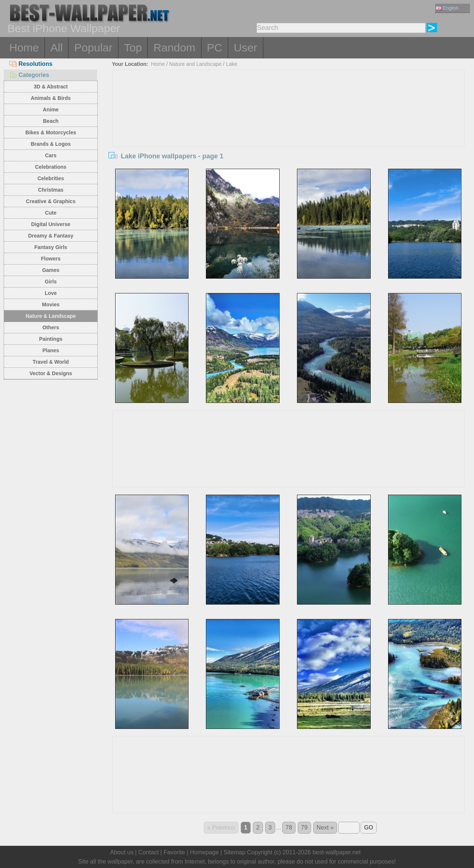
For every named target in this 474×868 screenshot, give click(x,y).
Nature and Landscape (196, 64)
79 (304, 827)
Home (24, 48)
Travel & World (51, 362)
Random (174, 48)
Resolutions (31, 64)
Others (51, 327)
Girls (51, 282)
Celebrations (51, 167)
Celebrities (51, 178)
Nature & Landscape (51, 316)
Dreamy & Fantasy (51, 236)
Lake (231, 64)
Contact (148, 852)
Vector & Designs (51, 373)
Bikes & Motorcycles (51, 132)
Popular (93, 48)
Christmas (51, 190)
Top (133, 48)
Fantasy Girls (51, 247)
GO (369, 827)
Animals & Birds (51, 98)
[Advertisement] (288, 125)
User (245, 48)
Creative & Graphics (51, 201)
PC (215, 48)
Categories (29, 75)
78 (289, 827)
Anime (51, 110)
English (447, 8)
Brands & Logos (51, 144)
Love (51, 293)
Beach (51, 121)
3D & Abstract (51, 87)
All (56, 48)
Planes (51, 350)
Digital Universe (51, 224)
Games (51, 270)
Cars (51, 155)
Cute (51, 213)
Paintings (51, 339)
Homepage (204, 852)
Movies (51, 305)
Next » (325, 827)
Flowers (51, 259)
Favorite (174, 852)
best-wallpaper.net (337, 852)
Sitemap (235, 852)
